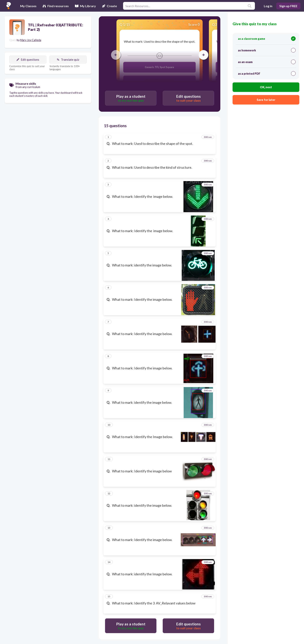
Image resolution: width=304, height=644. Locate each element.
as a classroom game (267, 39)
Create (109, 6)
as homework (267, 50)
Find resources (56, 6)
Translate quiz (68, 60)
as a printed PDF (267, 73)
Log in (268, 6)
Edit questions (28, 60)
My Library (85, 6)
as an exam (267, 62)
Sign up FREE (288, 6)
